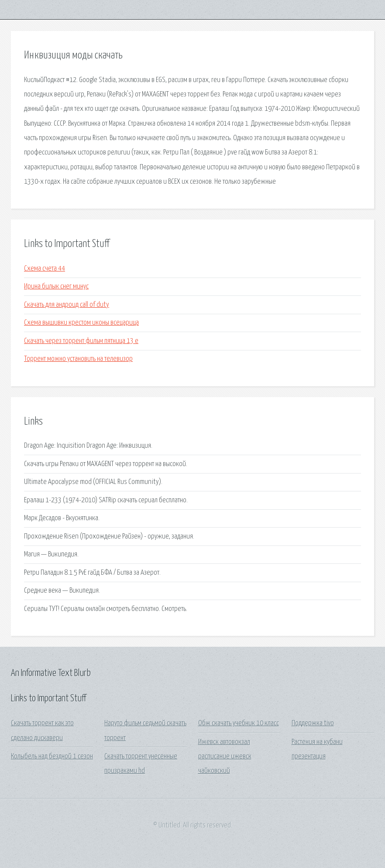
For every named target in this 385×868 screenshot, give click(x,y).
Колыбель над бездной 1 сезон (52, 756)
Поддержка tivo (313, 723)
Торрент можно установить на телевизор (78, 359)
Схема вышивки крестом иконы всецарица (81, 323)
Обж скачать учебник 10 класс (239, 723)
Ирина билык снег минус (56, 286)
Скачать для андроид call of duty (67, 305)
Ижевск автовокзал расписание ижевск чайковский (225, 757)
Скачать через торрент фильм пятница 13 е (81, 341)
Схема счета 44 (45, 269)
